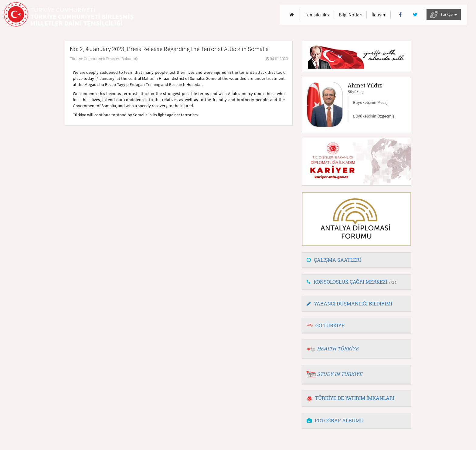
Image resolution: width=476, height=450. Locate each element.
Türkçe (444, 15)
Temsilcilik (317, 15)
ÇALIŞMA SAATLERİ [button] (334, 260)
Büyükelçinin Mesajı (371, 102)
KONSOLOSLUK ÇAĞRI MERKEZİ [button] (352, 282)
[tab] (356, 260)
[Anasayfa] (292, 15)
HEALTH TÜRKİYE (338, 348)
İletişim (379, 15)
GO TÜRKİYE (330, 325)
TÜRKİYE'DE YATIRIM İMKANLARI (350, 398)
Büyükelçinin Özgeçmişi (374, 116)
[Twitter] (415, 15)
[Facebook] (400, 15)
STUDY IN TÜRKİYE (340, 374)
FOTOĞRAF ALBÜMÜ (335, 420)
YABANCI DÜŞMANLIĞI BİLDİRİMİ (349, 303)
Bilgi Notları (351, 15)
